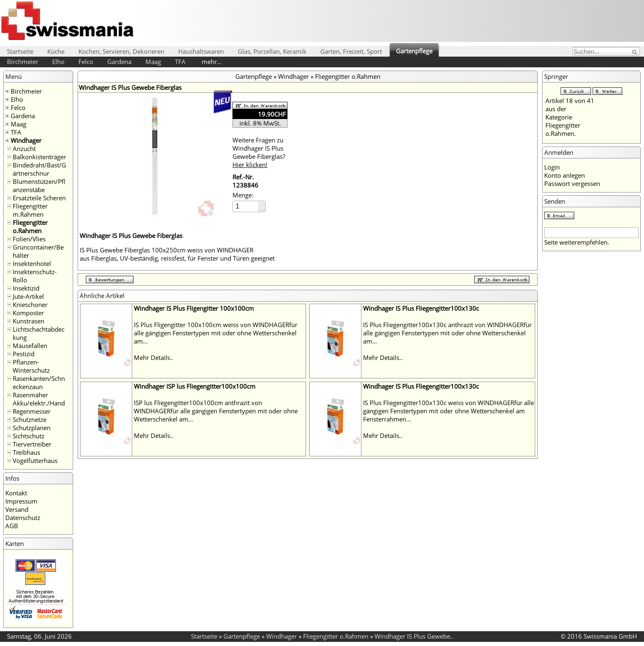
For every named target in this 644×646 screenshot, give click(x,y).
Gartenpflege (414, 51)
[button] (262, 204)
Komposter (28, 313)
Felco (86, 62)
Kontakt (16, 493)
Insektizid (26, 288)
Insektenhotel (32, 263)
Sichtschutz (29, 436)
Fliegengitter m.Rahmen (30, 210)
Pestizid (24, 354)
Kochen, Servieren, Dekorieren (121, 51)
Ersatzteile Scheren (39, 198)
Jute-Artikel (28, 296)
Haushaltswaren (201, 51)
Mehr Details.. (154, 357)
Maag (153, 62)
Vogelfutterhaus (35, 460)
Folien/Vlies (29, 239)
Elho (58, 62)
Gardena (119, 62)
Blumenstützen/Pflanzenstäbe (39, 186)
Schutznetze (30, 419)
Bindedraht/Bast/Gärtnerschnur (39, 169)
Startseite (20, 51)
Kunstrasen (29, 321)
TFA (180, 62)
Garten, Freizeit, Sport (351, 51)
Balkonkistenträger (39, 157)
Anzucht (24, 149)
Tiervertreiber (32, 444)
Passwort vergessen (572, 183)
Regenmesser (32, 411)
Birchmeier (23, 62)
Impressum (21, 501)
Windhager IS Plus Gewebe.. (414, 636)
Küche (56, 51)
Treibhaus (26, 452)
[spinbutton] (246, 206)
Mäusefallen (30, 346)
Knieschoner (30, 305)
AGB (12, 526)
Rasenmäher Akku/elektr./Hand (39, 399)
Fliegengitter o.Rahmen (30, 227)
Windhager (26, 140)
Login (552, 167)
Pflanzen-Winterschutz (31, 366)
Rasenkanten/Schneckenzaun (39, 383)
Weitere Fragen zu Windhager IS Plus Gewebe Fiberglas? (259, 152)
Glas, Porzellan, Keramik (272, 51)
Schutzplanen (32, 428)
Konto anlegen (565, 175)
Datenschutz (23, 518)
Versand (17, 509)
